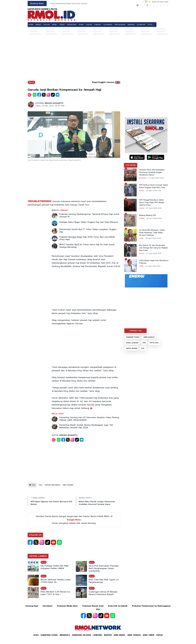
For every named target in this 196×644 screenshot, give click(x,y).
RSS (98, 609)
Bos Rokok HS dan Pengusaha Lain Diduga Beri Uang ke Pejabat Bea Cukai (154, 248)
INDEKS (38, 25)
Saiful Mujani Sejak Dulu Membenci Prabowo (154, 262)
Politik (141, 238)
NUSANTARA (72, 25)
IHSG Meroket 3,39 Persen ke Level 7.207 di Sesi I (55, 593)
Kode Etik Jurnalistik (118, 606)
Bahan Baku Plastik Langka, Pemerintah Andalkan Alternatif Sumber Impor (97, 503)
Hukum (142, 191)
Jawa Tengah (134, 635)
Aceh (36, 635)
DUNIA (81, 25)
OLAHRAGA (108, 25)
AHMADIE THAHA (133, 337)
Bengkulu (65, 635)
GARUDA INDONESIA (52, 485)
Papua (160, 635)
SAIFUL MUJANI (132, 348)
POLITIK (47, 25)
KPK (144, 343)
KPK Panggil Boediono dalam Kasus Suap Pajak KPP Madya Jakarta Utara (152, 203)
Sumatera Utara (49, 635)
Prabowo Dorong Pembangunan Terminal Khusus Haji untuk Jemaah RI (89, 215)
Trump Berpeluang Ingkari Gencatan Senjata (68, 3)
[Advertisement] (98, 59)
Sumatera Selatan (81, 635)
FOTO (150, 25)
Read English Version (103, 82)
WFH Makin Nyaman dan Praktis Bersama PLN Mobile (51, 503)
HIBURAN (131, 25)
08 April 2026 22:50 (153, 238)
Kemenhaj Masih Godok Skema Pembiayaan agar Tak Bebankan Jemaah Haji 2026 (86, 426)
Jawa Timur (149, 635)
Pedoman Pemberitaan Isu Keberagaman (151, 606)
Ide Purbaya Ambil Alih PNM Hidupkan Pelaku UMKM (54, 567)
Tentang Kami (32, 606)
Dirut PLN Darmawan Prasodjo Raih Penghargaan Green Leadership (104, 568)
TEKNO (62, 25)
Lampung (97, 635)
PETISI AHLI (154, 343)
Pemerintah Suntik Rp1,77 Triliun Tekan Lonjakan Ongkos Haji (88, 231)
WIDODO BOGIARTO (54, 103)
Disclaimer (48, 606)
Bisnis (31, 82)
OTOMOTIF (141, 25)
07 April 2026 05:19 (156, 178)
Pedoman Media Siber (68, 606)
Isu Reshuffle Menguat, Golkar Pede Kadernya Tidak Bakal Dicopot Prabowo (152, 233)
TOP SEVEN (131, 165)
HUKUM (89, 25)
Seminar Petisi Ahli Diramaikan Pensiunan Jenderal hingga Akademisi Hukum (152, 172)
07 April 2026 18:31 (153, 266)
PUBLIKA (98, 25)
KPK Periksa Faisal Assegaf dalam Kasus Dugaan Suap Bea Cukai (154, 186)
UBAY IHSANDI (68, 485)
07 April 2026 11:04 (154, 253)
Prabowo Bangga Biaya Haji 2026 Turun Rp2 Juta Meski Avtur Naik (87, 238)
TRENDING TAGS (135, 331)
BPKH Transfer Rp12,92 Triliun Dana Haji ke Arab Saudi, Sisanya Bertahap (87, 246)
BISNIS (55, 25)
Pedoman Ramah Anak (93, 606)
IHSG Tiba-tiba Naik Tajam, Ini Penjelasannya (104, 581)
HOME (31, 25)
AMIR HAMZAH (149, 337)
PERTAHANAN (120, 25)
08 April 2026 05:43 (154, 218)
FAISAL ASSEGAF (132, 343)
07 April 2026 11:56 (154, 191)
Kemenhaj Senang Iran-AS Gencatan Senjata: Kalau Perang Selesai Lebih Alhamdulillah (89, 419)
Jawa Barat (119, 635)
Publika (142, 218)
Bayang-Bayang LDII (147, 215)
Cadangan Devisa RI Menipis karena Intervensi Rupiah (103, 593)
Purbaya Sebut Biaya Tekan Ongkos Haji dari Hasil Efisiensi (89, 222)
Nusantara (143, 178)
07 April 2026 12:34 (154, 208)
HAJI (40, 485)
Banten (108, 635)
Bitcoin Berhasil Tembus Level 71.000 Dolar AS (55, 581)
